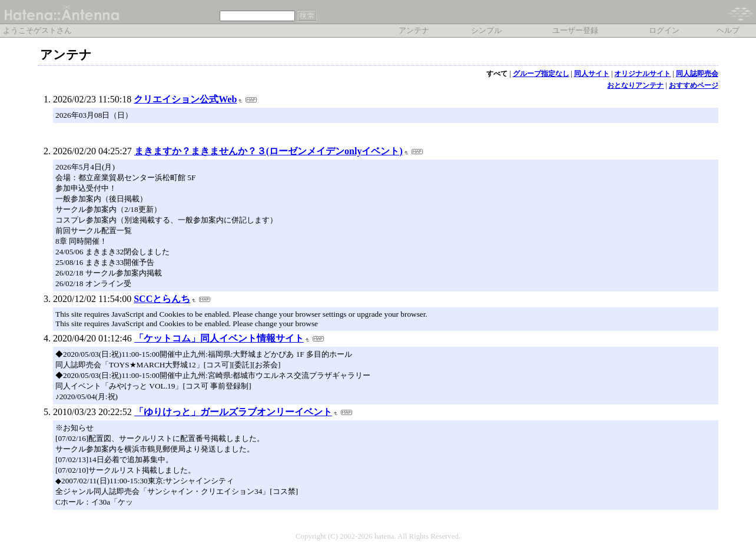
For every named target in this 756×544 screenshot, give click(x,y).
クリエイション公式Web (185, 99)
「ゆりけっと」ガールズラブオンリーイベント (233, 412)
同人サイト (592, 74)
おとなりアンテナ (635, 85)
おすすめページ (694, 85)
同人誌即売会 (697, 74)
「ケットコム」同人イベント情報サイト (219, 338)
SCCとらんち (162, 299)
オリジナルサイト (642, 74)
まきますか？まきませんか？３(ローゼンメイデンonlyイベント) (268, 151)
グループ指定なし (541, 74)
